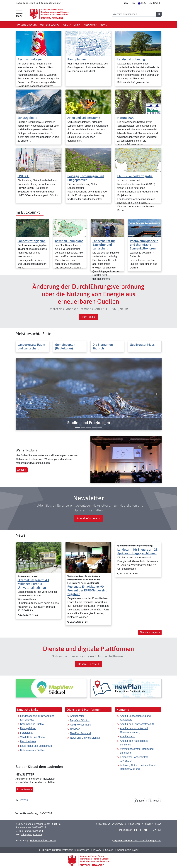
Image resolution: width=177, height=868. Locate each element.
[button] (89, 423)
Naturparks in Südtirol (32, 724)
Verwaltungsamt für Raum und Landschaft (137, 751)
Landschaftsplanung (131, 59)
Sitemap (23, 800)
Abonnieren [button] (24, 789)
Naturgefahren (28, 728)
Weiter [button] (22, 470)
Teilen (140, 801)
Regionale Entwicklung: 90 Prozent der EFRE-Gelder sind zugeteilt (87, 590)
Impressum (82, 850)
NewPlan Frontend (80, 733)
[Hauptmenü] (19, 14)
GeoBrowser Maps (142, 345)
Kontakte (134, 824)
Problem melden (152, 824)
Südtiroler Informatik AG (43, 841)
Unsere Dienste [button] (88, 664)
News (103, 25)
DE (126, 3)
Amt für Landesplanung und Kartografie (135, 718)
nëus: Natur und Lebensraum (36, 746)
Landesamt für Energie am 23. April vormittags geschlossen (138, 551)
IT (133, 3)
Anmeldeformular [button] (88, 518)
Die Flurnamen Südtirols (103, 346)
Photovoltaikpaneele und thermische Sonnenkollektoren (144, 245)
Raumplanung (77, 59)
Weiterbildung (49, 25)
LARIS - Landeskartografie (135, 176)
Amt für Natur (127, 736)
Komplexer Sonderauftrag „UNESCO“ (134, 759)
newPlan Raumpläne (69, 241)
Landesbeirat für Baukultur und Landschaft (104, 245)
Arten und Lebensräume (84, 118)
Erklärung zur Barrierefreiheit (56, 850)
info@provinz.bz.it (33, 831)
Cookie (108, 850)
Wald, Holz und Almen (33, 737)
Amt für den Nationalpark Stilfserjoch (134, 743)
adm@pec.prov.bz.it (32, 834)
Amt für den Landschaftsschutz (137, 724)
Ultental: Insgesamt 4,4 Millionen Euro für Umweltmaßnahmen (33, 584)
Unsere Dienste (27, 25)
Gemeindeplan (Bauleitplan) (65, 346)
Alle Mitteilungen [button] (150, 632)
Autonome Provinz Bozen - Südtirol (42, 824)
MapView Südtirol (80, 720)
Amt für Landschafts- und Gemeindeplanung (134, 730)
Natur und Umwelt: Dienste (85, 738)
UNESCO (24, 176)
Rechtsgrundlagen (30, 59)
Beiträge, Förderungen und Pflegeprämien (86, 178)
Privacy (96, 850)
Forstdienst (26, 733)
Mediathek (90, 25)
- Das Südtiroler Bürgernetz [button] (136, 841)
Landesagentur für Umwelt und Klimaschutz (37, 718)
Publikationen (71, 25)
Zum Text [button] (88, 317)
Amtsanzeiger (78, 716)
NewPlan (75, 729)
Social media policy (127, 850)
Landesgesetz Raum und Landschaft (31, 346)
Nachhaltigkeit (28, 741)
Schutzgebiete (27, 118)
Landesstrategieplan (32, 241)
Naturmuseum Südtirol (33, 750)
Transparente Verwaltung (111, 824)
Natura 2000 (126, 118)
